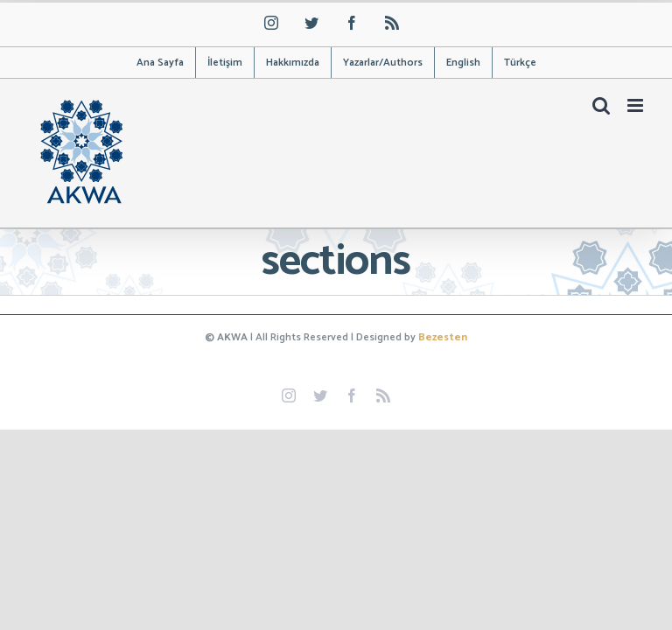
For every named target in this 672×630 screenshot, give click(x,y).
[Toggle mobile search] (601, 105)
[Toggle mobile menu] (637, 105)
